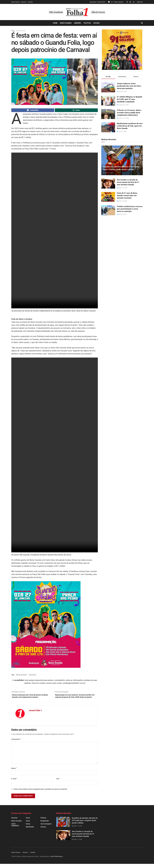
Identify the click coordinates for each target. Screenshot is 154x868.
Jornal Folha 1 (35, 715)
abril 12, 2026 (122, 188)
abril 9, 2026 (122, 214)
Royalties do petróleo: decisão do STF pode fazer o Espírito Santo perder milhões (85, 825)
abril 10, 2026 (122, 201)
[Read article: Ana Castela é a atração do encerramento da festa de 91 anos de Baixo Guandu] (108, 184)
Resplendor (45, 825)
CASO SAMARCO (15, 829)
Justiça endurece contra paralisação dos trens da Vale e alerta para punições (129, 86)
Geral (28, 822)
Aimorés (78, 23)
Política (87, 23)
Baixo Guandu (66, 23)
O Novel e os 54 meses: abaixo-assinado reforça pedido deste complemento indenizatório (129, 113)
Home (55, 23)
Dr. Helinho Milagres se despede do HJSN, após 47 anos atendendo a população (129, 99)
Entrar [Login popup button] (140, 2)
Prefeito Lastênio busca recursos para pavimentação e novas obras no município (130, 209)
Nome (14, 772)
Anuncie (24, 2)
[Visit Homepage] (77, 12)
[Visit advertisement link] (122, 50)
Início (13, 31)
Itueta (28, 828)
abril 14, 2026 (108, 173)
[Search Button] (142, 23)
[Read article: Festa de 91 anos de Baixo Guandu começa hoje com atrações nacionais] (108, 197)
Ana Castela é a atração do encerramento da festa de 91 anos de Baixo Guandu (128, 182)
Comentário (16, 743)
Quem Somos (16, 2)
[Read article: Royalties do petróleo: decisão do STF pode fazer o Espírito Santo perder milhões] (122, 160)
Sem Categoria (46, 828)
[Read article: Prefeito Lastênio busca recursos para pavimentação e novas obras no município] (108, 210)
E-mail (14, 783)
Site (58, 783)
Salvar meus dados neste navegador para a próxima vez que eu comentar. (41, 793)
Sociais (96, 23)
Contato (30, 2)
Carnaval (32, 675)
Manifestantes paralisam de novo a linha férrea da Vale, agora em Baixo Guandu (130, 126)
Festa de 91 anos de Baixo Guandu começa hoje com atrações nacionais (127, 196)
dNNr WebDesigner (57, 861)
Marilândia (30, 831)
